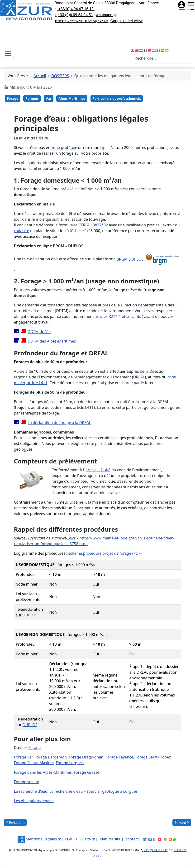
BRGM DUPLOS (148, 259)
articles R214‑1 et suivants (118, 316)
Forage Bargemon (51, 757)
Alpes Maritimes (72, 98)
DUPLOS (30, 615)
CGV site (86, 839)
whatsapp (105, 15)
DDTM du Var (40, 332)
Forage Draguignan (86, 757)
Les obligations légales (34, 801)
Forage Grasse (87, 772)
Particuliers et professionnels (117, 98)
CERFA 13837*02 (94, 225)
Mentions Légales (43, 839)
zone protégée (64, 148)
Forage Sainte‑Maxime (34, 763)
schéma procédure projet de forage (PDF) (105, 553)
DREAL (139, 377)
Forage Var (23, 757)
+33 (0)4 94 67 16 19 (76, 9)
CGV (69, 839)
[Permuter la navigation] (8, 53)
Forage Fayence (119, 757)
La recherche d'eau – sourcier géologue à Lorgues (94, 791)
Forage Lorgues (70, 763)
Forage (13, 98)
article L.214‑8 (98, 470)
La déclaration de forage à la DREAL (59, 423)
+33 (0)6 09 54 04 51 (75, 15)
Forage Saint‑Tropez (153, 757)
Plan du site (110, 839)
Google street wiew (127, 21)
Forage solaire (27, 782)
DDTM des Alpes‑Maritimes (52, 341)
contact (132, 839)
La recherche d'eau (31, 791)
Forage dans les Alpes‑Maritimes (43, 772)
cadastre (22, 231)
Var (49, 98)
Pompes (32, 98)
